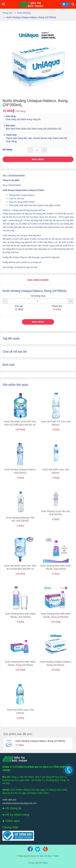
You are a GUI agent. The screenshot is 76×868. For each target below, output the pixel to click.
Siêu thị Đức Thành (49, 856)
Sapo (45, 863)
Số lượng (7, 150)
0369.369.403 (9, 800)
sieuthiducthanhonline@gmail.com (19, 803)
